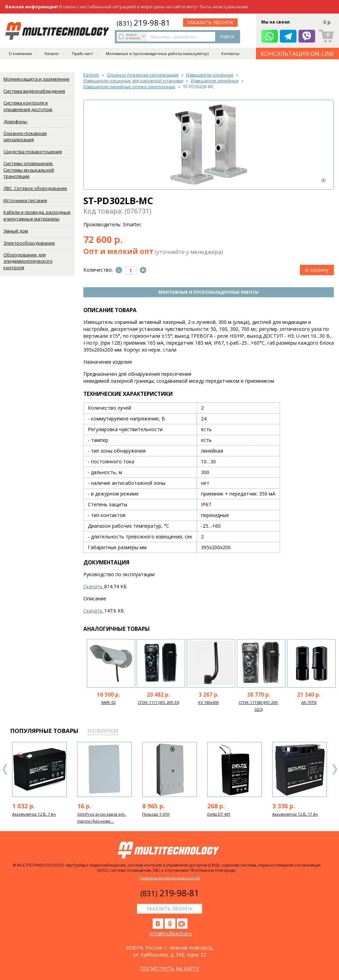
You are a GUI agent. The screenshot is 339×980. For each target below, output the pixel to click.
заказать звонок (210, 22)
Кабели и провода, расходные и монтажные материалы (37, 215)
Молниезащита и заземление (36, 79)
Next (335, 769)
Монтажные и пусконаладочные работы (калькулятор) (157, 54)
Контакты (230, 54)
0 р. (327, 22)
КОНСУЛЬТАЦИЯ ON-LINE (297, 54)
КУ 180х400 (208, 702)
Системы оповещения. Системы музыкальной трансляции (29, 170)
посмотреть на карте (169, 968)
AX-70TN (309, 702)
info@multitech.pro (171, 933)
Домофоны (15, 121)
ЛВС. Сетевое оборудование (35, 188)
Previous (5, 769)
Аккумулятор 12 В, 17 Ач (295, 814)
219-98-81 (143, 22)
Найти (227, 37)
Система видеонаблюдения (34, 91)
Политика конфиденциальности (169, 878)
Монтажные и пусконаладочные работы (208, 292)
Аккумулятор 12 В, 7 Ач (34, 814)
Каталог (52, 54)
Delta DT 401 (219, 814)
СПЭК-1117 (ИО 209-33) (158, 702)
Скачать (94, 586)
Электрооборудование (29, 243)
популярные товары (44, 731)
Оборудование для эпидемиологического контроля (28, 261)
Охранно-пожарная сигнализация (25, 137)
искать (132, 36)
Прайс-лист (83, 54)
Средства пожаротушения (33, 152)
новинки (103, 731)
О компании (20, 54)
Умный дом (16, 231)
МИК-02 (108, 702)
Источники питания (25, 200)
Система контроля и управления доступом (28, 106)
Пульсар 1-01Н (156, 814)
